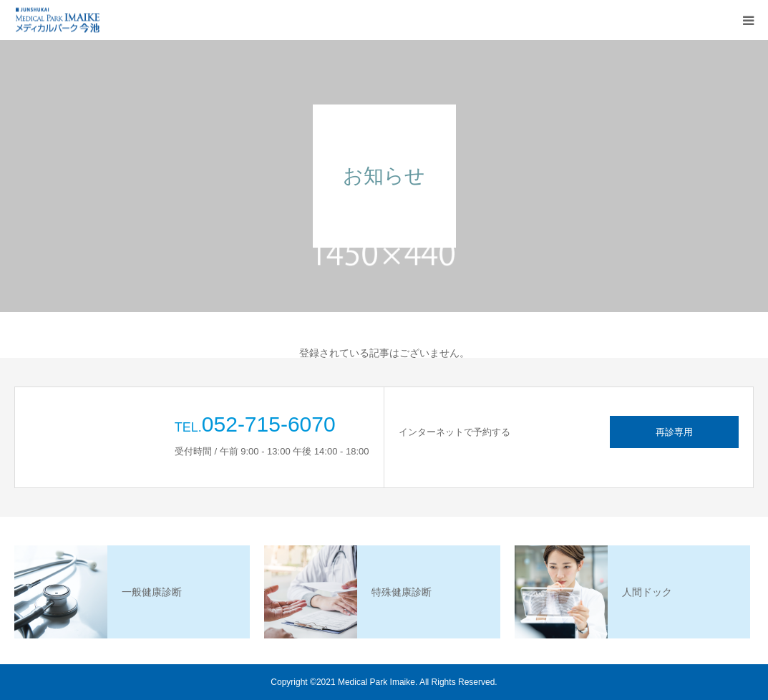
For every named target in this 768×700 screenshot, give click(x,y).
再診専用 (674, 432)
